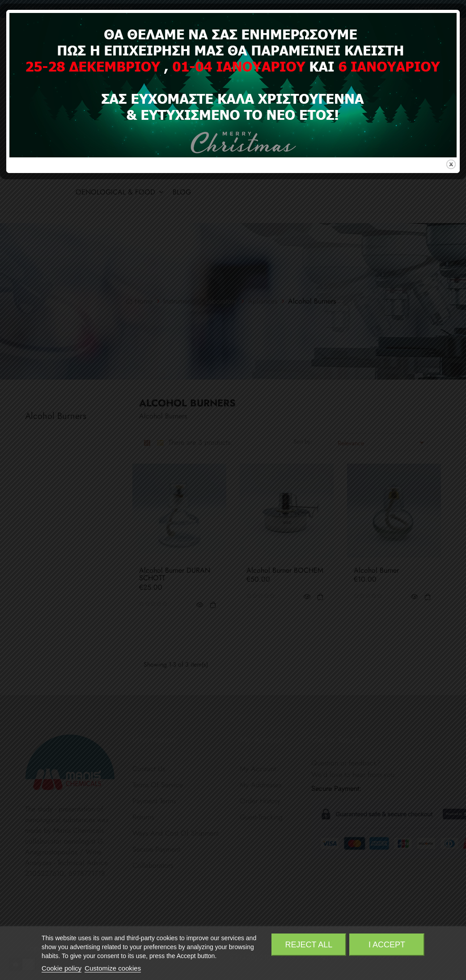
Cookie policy (61, 968)
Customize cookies (113, 968)
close (451, 526)
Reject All (309, 945)
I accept (387, 945)
